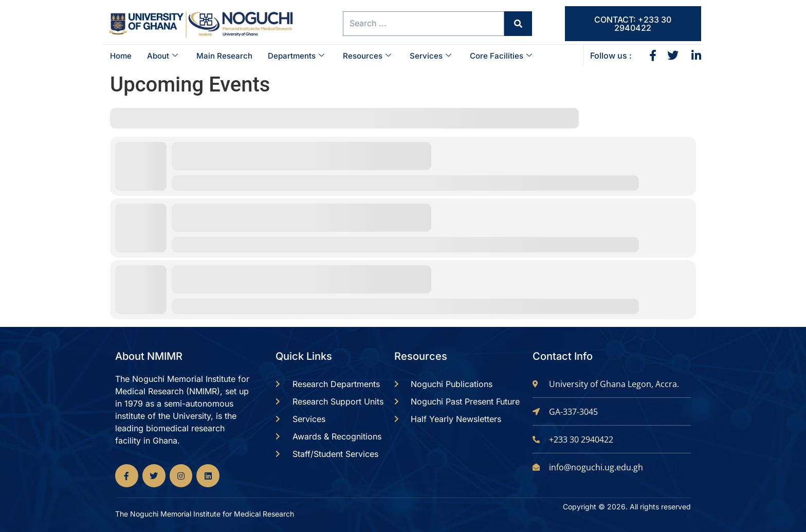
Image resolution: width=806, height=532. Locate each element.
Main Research (224, 56)
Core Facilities (501, 56)
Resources (367, 56)
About (162, 56)
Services (431, 56)
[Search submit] (515, 24)
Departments (296, 56)
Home (121, 56)
